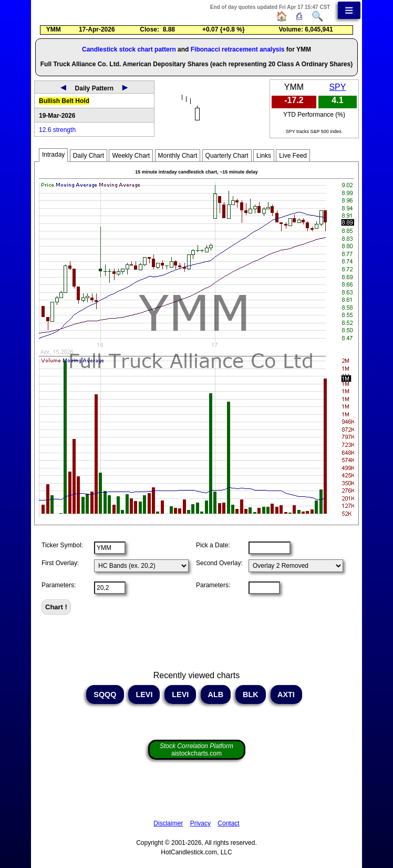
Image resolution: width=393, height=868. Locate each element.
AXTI (286, 695)
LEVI (144, 695)
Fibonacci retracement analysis (238, 49)
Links (264, 156)
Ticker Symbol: (62, 545)
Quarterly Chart (227, 156)
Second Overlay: (219, 563)
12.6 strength (57, 130)
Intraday (53, 155)
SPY (337, 87)
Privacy (200, 823)
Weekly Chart (131, 156)
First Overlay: (60, 563)
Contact (228, 823)
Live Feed (293, 156)
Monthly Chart (178, 156)
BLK (251, 695)
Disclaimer (168, 823)
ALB (216, 695)
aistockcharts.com (196, 750)
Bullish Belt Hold (64, 101)
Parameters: (59, 585)
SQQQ (105, 695)
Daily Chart (89, 156)
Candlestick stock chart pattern (129, 49)
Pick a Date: (213, 545)
